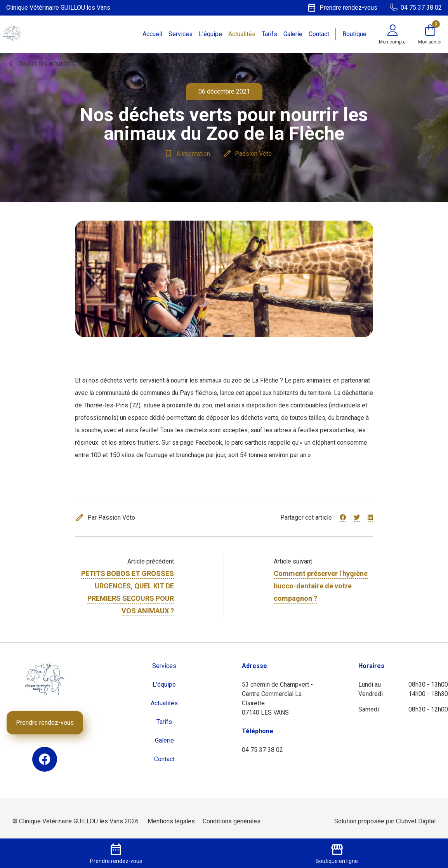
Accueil (152, 34)
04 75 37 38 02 (262, 750)
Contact (319, 34)
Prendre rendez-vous (45, 723)
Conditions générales (232, 821)
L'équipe (210, 34)
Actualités (242, 34)
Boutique (354, 34)
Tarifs (269, 34)
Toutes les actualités (41, 64)
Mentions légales (171, 821)
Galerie (293, 34)
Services (181, 34)
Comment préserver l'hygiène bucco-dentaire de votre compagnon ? (321, 586)
